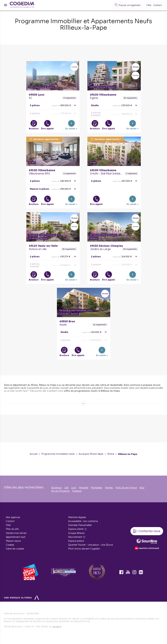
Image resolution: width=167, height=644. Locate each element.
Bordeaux (57, 488)
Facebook (121, 572)
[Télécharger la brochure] (34, 123)
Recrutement (75, 537)
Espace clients (76, 529)
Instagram (134, 572)
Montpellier (97, 488)
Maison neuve (13, 541)
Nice (142, 488)
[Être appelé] (47, 123)
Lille (66, 488)
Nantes (109, 488)
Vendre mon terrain (16, 533)
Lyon (74, 488)
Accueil (34, 454)
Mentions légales (77, 517)
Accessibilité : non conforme (83, 521)
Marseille (83, 488)
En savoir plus (53, 76)
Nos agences (13, 517)
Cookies (10, 545)
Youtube (128, 572)
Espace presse (76, 541)
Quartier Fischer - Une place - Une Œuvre (91, 545)
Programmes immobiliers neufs (58, 454)
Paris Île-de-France (126, 488)
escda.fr (57, 626)
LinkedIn (141, 572)
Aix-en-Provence (60, 491)
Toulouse (77, 491)
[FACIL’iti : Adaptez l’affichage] (147, 548)
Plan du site (12, 529)
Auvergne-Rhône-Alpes (91, 454)
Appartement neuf (16, 537)
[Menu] (6, 5)
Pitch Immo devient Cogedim (84, 549)
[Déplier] (83, 403)
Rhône (111, 454)
